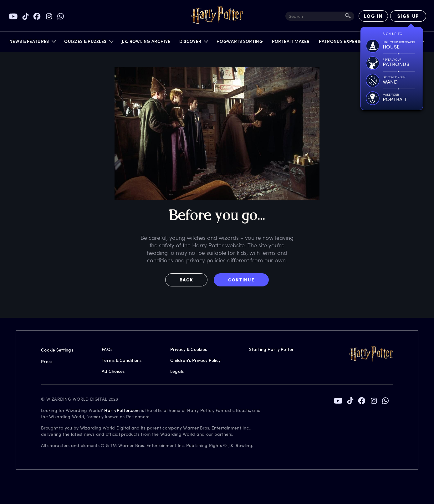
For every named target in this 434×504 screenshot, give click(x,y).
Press (47, 361)
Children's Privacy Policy (195, 360)
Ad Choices (113, 371)
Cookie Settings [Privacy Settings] (57, 350)
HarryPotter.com (122, 410)
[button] (32, 43)
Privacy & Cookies (189, 349)
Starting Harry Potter (271, 349)
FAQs (107, 349)
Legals (177, 371)
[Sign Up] (408, 16)
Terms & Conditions (122, 360)
